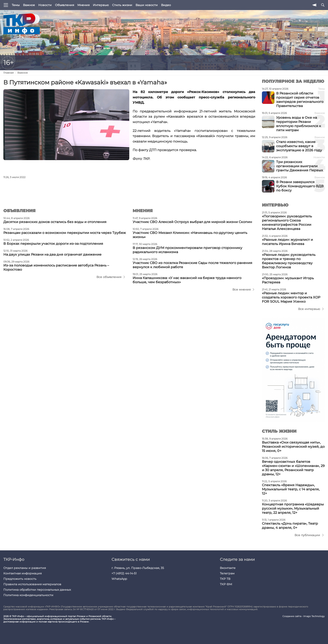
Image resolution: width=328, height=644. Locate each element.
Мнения (83, 5)
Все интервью (309, 309)
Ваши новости (147, 5)
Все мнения (242, 289)
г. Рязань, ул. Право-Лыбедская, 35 (138, 568)
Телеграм (227, 573)
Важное (29, 5)
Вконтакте (228, 568)
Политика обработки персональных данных (37, 590)
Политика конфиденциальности (28, 595)
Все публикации (307, 535)
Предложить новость (20, 579)
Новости (45, 5)
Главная (8, 73)
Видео (166, 5)
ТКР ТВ (225, 579)
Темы (16, 5)
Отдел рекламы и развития (25, 568)
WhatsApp (119, 579)
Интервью (101, 5)
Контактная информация (22, 573)
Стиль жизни (122, 5)
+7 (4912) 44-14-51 (124, 573)
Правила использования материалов (32, 584)
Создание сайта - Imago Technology (304, 616)
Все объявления (109, 277)
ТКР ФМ (226, 584)
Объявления (65, 5)
